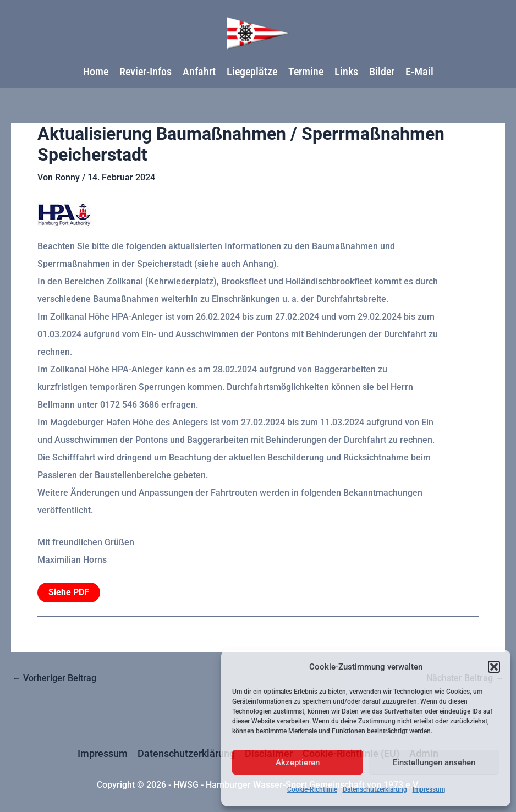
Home (96, 72)
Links (346, 72)
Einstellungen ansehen (434, 762)
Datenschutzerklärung (375, 789)
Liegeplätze (252, 72)
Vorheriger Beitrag (54, 678)
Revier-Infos (146, 72)
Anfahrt (199, 72)
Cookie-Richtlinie (312, 789)
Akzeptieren (298, 762)
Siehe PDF (69, 592)
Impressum (429, 789)
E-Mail (419, 72)
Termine (306, 72)
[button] (494, 667)
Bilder (382, 72)
